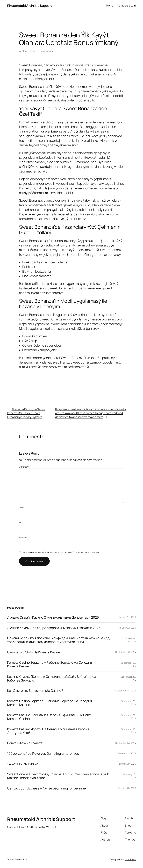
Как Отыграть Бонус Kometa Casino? (35, 691)
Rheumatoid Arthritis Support (30, 6)
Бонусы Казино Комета (25, 743)
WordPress (130, 859)
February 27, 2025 (127, 753)
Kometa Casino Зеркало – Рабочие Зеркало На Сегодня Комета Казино (50, 664)
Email (22, 522)
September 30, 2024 (126, 652)
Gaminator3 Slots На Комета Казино (34, 652)
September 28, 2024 (126, 691)
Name (23, 507)
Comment (25, 467)
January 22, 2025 (127, 617)
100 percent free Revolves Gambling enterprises (43, 753)
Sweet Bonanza (63, 70)
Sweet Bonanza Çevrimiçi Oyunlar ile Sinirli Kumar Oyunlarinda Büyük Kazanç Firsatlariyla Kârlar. (58, 776)
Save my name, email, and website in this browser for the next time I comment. (62, 552)
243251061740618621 (23, 764)
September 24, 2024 (126, 743)
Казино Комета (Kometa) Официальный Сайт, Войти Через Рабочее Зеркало (52, 678)
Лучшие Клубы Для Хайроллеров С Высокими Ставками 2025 (54, 628)
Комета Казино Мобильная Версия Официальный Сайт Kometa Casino (49, 717)
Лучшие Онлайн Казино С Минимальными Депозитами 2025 (53, 617)
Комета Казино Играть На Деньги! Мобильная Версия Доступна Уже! (48, 731)
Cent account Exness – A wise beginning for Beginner (47, 788)
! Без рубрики (46, 51)
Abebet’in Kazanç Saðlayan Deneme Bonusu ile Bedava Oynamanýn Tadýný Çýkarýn (26, 413)
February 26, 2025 (127, 788)
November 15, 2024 (131, 640)
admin (33, 51)
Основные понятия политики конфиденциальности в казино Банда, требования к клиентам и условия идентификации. (59, 640)
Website (23, 537)
